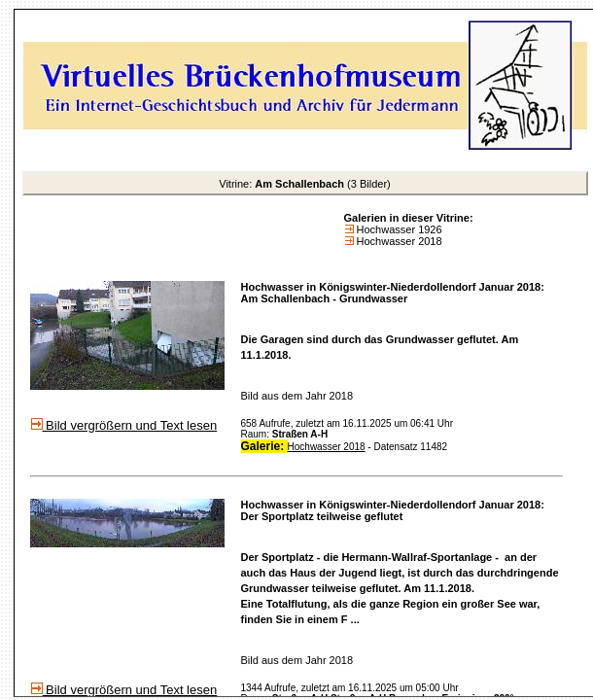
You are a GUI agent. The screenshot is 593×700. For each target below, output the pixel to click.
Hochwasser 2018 (398, 241)
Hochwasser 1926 (398, 229)
